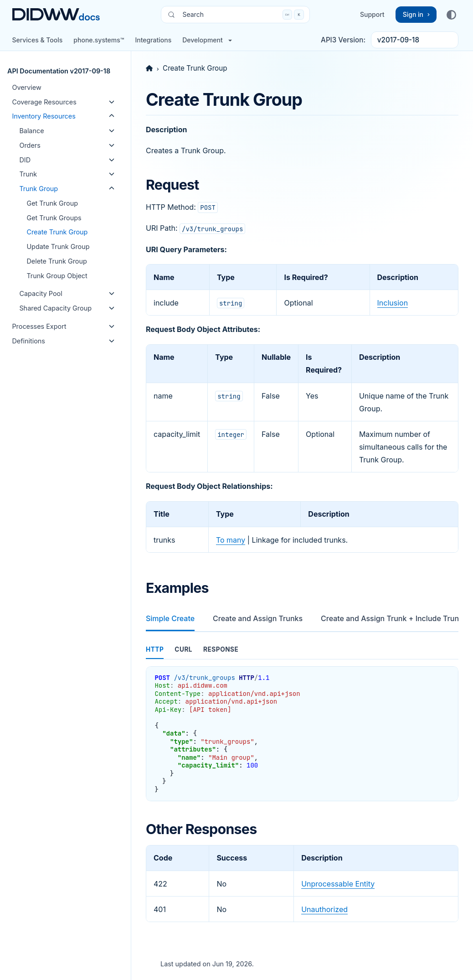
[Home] (149, 68)
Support (372, 14)
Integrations (153, 40)
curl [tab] (183, 649)
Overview (26, 87)
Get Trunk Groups (54, 218)
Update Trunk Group (58, 246)
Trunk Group (39, 189)
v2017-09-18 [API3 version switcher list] (398, 40)
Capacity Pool (41, 293)
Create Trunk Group (57, 232)
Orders (30, 145)
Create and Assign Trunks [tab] (258, 618)
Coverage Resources (44, 102)
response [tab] (221, 649)
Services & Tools (37, 40)
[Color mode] (451, 15)
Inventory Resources (44, 116)
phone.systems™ (99, 40)
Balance (31, 131)
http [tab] (155, 649)
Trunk (28, 174)
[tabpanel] (302, 721)
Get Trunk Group (52, 203)
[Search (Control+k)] (235, 15)
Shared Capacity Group (55, 308)
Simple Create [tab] (170, 618)
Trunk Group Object (57, 276)
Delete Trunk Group (57, 261)
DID (25, 160)
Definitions (28, 341)
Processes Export (39, 326)
